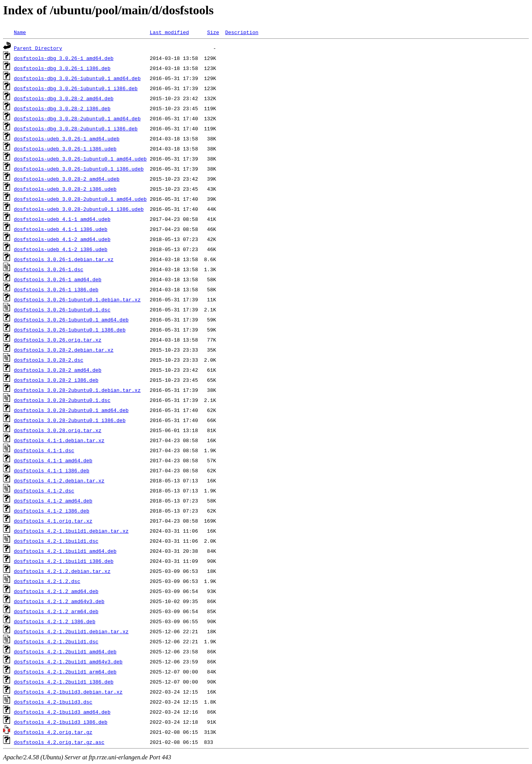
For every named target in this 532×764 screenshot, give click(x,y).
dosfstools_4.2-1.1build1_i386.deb (64, 561)
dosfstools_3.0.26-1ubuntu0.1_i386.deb (70, 330)
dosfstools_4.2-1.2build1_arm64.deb (65, 672)
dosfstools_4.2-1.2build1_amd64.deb (65, 651)
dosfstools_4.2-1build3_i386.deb (61, 722)
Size (213, 32)
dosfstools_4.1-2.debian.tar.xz (59, 480)
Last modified (169, 32)
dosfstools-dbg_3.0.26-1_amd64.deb (64, 58)
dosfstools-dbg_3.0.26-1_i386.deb (62, 68)
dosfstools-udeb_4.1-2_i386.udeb (61, 249)
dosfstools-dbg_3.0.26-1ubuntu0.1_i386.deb (76, 88)
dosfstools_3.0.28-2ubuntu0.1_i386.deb (70, 420)
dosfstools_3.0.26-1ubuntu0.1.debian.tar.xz (77, 299)
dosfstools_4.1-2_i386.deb (52, 511)
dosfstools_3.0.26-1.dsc (49, 269)
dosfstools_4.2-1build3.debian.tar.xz (68, 692)
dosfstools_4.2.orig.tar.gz (53, 732)
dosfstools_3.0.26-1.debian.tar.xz (64, 259)
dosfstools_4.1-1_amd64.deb (53, 460)
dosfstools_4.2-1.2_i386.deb (55, 621)
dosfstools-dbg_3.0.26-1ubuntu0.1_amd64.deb (77, 78)
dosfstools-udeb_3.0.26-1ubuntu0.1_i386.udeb (79, 169)
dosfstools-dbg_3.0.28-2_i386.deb (62, 108)
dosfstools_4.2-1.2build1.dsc (56, 641)
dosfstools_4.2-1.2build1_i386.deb (64, 682)
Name (20, 32)
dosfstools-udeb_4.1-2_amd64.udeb (62, 239)
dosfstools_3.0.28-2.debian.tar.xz (64, 350)
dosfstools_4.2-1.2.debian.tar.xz (62, 571)
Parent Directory (38, 48)
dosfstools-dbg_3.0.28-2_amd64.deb (64, 98)
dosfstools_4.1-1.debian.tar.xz (59, 440)
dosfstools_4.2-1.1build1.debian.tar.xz (71, 531)
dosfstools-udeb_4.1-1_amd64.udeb (62, 219)
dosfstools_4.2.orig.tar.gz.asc (59, 742)
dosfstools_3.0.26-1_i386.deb (56, 289)
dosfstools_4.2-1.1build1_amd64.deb (65, 551)
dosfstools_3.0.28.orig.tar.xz (58, 430)
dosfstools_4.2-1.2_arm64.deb (56, 611)
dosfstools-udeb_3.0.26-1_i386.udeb (65, 149)
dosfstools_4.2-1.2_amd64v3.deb (59, 601)
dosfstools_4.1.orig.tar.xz (53, 521)
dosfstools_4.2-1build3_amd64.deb (62, 712)
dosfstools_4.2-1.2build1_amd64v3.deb (68, 661)
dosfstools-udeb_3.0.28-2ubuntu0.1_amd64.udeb (80, 199)
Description (242, 32)
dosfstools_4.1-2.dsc (44, 491)
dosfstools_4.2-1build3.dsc (53, 702)
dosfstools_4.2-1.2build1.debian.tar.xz (71, 631)
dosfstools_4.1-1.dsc (44, 450)
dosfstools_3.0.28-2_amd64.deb (58, 370)
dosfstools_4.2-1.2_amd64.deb (56, 591)
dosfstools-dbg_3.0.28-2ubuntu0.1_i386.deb (76, 128)
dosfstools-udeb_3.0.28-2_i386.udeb (65, 189)
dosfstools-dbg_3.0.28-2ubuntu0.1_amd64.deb (77, 118)
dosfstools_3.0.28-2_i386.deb (56, 380)
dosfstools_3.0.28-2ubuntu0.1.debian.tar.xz (77, 390)
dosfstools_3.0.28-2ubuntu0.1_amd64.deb (71, 410)
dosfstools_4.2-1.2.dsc (47, 581)
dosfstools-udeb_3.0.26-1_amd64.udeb (67, 138)
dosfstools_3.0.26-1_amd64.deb (58, 279)
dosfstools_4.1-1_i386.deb (52, 470)
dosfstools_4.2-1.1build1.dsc (56, 541)
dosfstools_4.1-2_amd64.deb (53, 501)
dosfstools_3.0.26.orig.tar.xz (58, 340)
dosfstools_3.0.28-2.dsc (49, 360)
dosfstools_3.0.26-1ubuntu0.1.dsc (62, 309)
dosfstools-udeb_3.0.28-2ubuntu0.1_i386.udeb (79, 209)
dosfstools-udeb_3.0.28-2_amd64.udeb (67, 179)
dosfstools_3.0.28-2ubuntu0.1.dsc (62, 400)
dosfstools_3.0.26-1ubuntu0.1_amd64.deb (71, 320)
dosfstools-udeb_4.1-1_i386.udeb (61, 229)
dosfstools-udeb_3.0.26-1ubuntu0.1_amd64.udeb (80, 159)
